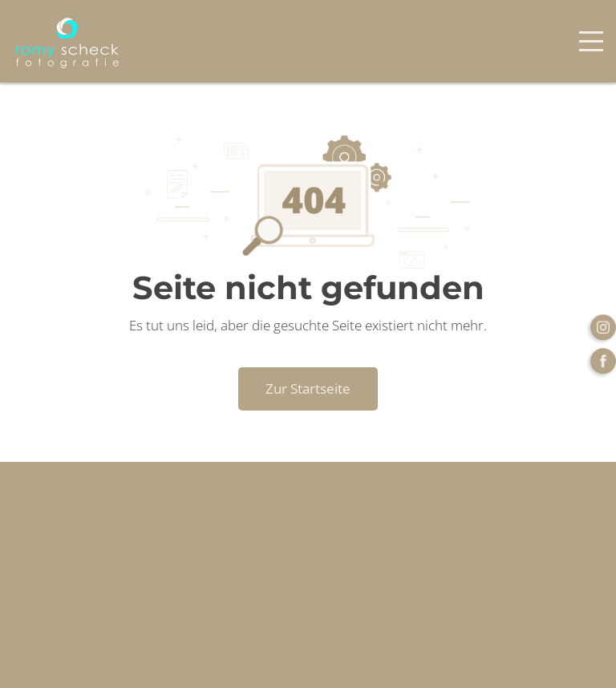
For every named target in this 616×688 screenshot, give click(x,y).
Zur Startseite (308, 389)
